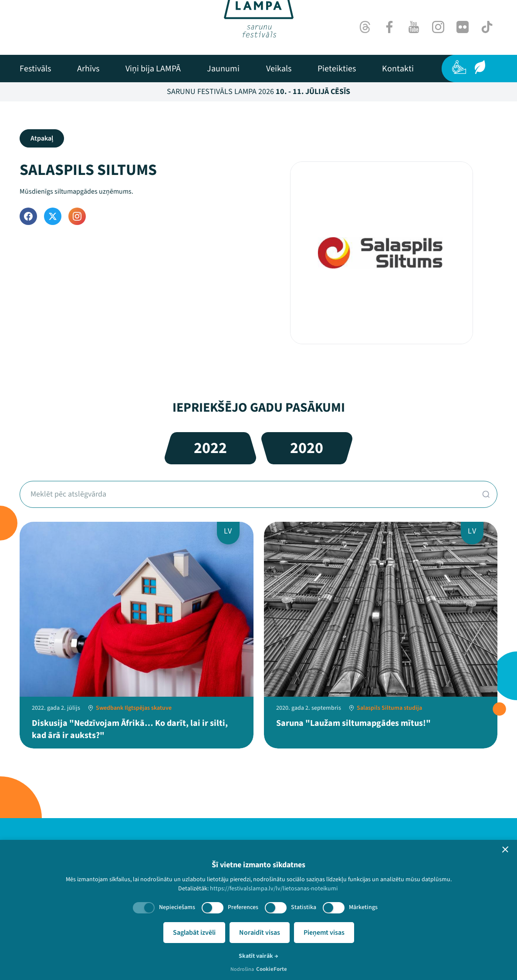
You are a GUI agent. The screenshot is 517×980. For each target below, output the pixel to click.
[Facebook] (389, 27)
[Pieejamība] (459, 67)
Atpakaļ (42, 138)
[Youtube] (414, 27)
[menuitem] (35, 69)
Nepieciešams (177, 907)
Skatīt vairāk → (258, 956)
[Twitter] (53, 216)
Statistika (304, 907)
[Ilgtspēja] (480, 67)
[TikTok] (487, 27)
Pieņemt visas (324, 933)
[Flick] (463, 27)
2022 (210, 448)
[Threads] (365, 27)
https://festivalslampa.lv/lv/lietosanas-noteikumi (274, 889)
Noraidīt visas (260, 933)
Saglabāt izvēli (194, 933)
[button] (505, 849)
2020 (307, 448)
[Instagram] (438, 27)
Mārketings (363, 907)
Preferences (243, 907)
